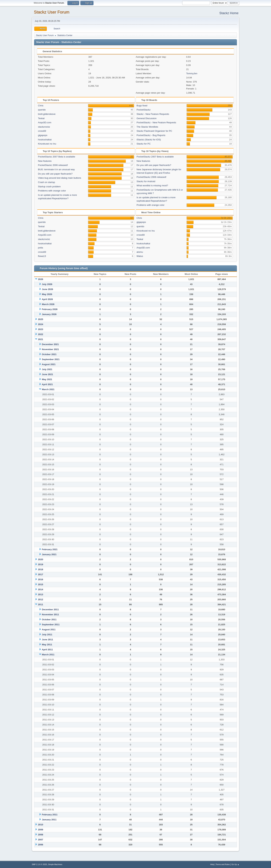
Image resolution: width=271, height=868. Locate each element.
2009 (41, 830)
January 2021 (49, 554)
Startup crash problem (49, 187)
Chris (41, 106)
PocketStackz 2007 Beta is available (57, 157)
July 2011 (47, 635)
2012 (41, 599)
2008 (41, 835)
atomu (140, 252)
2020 (41, 559)
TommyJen (192, 73)
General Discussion (147, 118)
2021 (41, 339)
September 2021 (51, 359)
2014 (41, 589)
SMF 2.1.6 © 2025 (39, 864)
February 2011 (50, 815)
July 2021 (47, 369)
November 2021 (50, 349)
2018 (41, 569)
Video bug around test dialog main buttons (60, 178)
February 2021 (50, 549)
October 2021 (49, 354)
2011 (41, 604)
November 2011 (50, 614)
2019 (41, 564)
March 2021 (48, 389)
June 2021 (47, 374)
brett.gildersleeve (47, 114)
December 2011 (50, 609)
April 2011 (47, 650)
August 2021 (49, 364)
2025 (41, 319)
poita (41, 248)
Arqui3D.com (45, 122)
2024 (41, 324)
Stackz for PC (144, 144)
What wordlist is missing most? (152, 185)
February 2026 (50, 309)
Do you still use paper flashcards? (55, 174)
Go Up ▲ (235, 864)
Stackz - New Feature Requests (153, 114)
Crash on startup (47, 182)
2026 (41, 279)
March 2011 (48, 655)
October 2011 (49, 619)
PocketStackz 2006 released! (53, 165)
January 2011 (49, 820)
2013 (41, 594)
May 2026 (47, 294)
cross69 (42, 131)
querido (42, 110)
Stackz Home (229, 13)
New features (45, 161)
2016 (41, 579)
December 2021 (50, 344)
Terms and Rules (223, 864)
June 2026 (47, 289)
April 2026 (47, 299)
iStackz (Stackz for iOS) (149, 140)
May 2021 (47, 379)
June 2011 (47, 640)
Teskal (41, 118)
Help (212, 864)
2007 (41, 840)
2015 (41, 584)
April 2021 (47, 384)
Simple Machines (55, 864)
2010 (41, 825)
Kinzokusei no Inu (47, 144)
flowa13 (42, 256)
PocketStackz (144, 110)
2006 (41, 845)
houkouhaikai (45, 140)
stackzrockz (44, 127)
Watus (140, 256)
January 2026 (49, 314)
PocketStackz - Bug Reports (151, 135)
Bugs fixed (142, 106)
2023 (41, 329)
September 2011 (51, 625)
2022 (41, 334)
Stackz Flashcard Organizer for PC (154, 131)
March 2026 (48, 304)
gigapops (43, 135)
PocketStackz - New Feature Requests (156, 122)
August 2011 (49, 630)
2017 (41, 574)
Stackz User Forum (52, 12)
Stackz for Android (146, 181)
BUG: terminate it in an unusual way (56, 169)
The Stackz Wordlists (147, 127)
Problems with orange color (52, 191)
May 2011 (47, 645)
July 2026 (47, 284)
